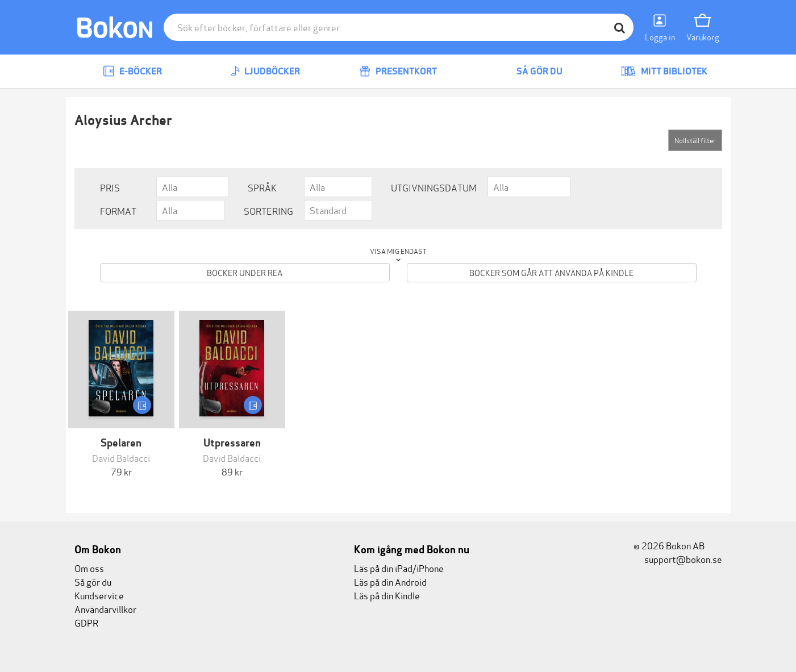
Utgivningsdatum (434, 187)
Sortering (268, 210)
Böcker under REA (245, 272)
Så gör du (531, 71)
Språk (262, 187)
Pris (110, 187)
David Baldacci (121, 458)
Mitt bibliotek (664, 71)
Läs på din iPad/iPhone (399, 568)
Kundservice (99, 595)
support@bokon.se (678, 559)
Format (118, 210)
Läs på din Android (390, 581)
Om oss (89, 568)
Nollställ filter (695, 140)
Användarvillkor (105, 609)
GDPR (86, 622)
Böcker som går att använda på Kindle (551, 272)
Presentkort (398, 71)
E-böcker (132, 71)
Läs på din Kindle (387, 595)
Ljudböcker (265, 71)
